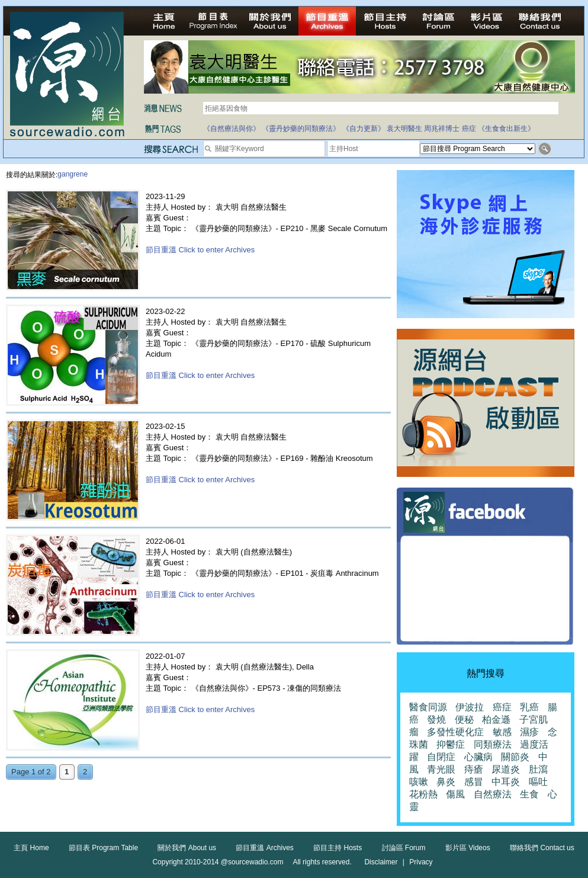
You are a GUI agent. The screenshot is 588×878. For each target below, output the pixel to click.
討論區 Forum (404, 848)
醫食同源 (428, 707)
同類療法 (493, 744)
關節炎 (515, 757)
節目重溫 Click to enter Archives (200, 250)
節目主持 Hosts (338, 848)
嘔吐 (538, 782)
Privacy (421, 862)
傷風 (455, 794)
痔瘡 (474, 769)
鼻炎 (446, 782)
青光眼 (441, 769)
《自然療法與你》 (232, 129)
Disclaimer (381, 862)
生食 (529, 794)
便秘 (464, 720)
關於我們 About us (187, 848)
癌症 (469, 129)
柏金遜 (496, 720)
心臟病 (478, 757)
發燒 (436, 720)
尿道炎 (506, 769)
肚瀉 (538, 769)
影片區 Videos (468, 848)
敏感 (502, 732)
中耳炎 (506, 782)
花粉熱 (423, 794)
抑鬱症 (451, 744)
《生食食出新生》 (506, 129)
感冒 (474, 782)
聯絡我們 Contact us (542, 848)
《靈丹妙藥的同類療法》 (301, 129)
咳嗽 (419, 782)
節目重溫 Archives (264, 848)
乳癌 (529, 707)
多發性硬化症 (455, 732)
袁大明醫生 (404, 129)
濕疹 (529, 732)
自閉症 (441, 757)
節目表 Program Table (103, 848)
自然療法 (493, 794)
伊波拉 (470, 707)
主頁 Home (31, 848)
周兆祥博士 (442, 129)
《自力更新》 (364, 129)
